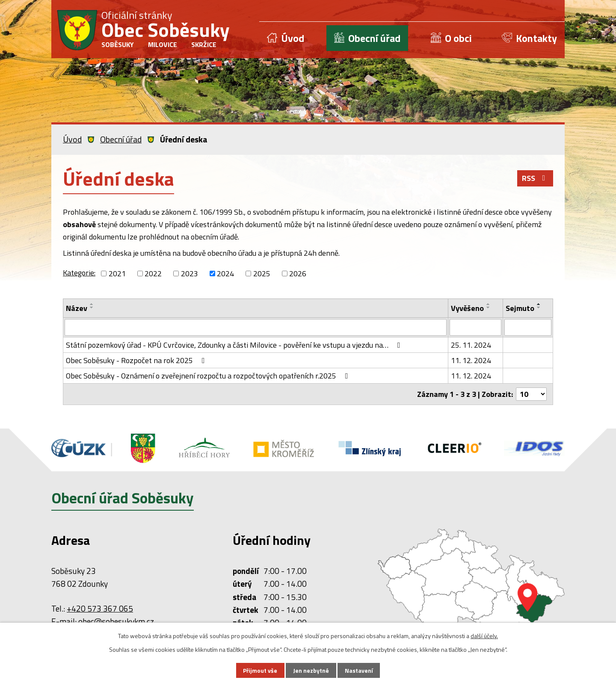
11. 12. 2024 (471, 360)
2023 (190, 274)
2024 (225, 274)
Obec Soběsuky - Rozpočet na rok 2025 (137, 360)
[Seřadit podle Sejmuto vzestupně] (539, 304)
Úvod (293, 38)
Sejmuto (520, 308)
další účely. (484, 636)
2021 (117, 274)
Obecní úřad (374, 38)
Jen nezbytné (311, 670)
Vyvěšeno (467, 308)
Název (77, 308)
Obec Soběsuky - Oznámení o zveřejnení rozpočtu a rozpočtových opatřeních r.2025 (209, 375)
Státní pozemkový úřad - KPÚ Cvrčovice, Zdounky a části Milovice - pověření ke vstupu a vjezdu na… (235, 344)
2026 (298, 274)
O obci (458, 38)
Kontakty (536, 38)
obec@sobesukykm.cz (116, 621)
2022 (153, 274)
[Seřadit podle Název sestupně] (92, 308)
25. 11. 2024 (471, 344)
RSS (535, 178)
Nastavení (359, 670)
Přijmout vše (260, 670)
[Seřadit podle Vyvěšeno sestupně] (489, 308)
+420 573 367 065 (100, 608)
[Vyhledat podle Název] (256, 327)
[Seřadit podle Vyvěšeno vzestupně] (489, 304)
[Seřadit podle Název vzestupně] (92, 304)
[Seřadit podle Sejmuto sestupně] (539, 308)
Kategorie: (79, 273)
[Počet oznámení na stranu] (531, 394)
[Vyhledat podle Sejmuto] (528, 327)
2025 (262, 274)
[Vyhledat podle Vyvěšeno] (475, 327)
